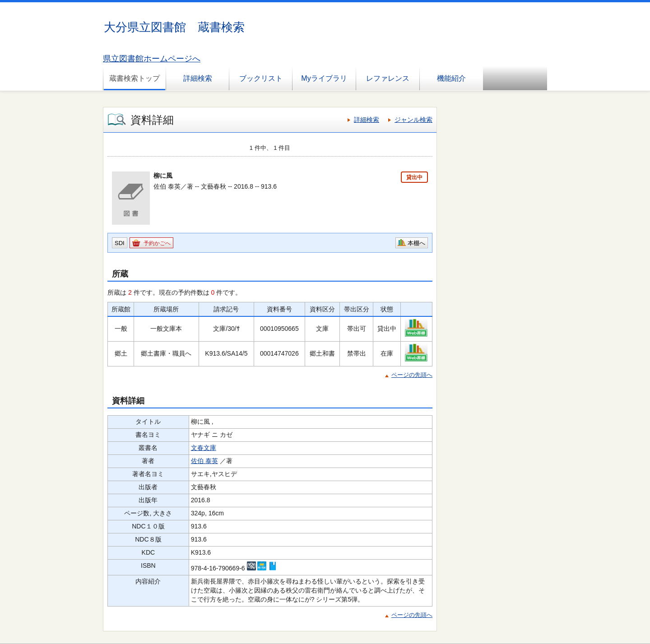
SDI (120, 243)
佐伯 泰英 (204, 461)
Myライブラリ (324, 78)
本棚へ (416, 243)
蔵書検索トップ (135, 78)
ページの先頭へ (412, 375)
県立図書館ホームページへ (152, 59)
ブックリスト (261, 78)
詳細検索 (198, 78)
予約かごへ (157, 243)
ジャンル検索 (413, 120)
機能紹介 (451, 78)
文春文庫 (204, 448)
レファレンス (388, 78)
